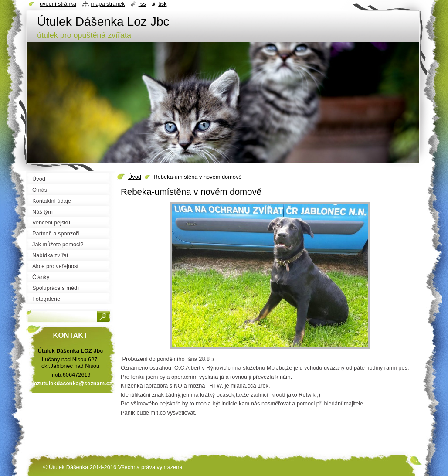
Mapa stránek (108, 4)
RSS (142, 4)
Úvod (135, 177)
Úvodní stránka (58, 4)
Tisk (162, 4)
